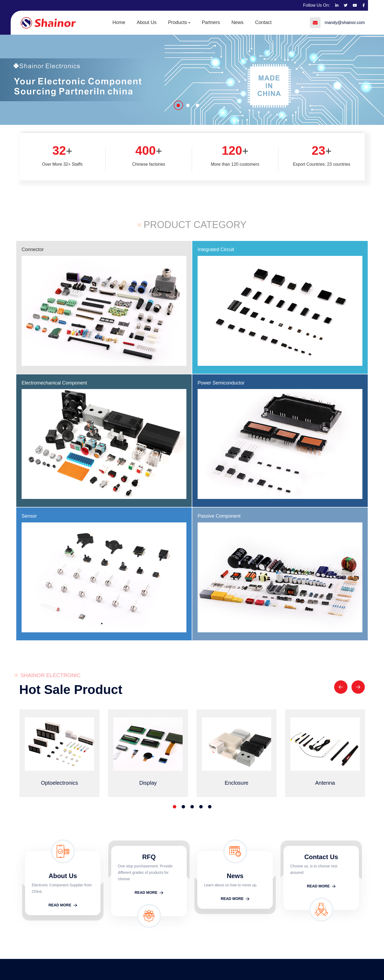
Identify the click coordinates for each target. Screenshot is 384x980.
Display (224, 901)
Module (224, 868)
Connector (33, 249)
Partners (210, 22)
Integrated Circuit (216, 249)
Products (178, 22)
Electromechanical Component (54, 383)
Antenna (225, 923)
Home (121, 22)
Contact (261, 22)
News (236, 22)
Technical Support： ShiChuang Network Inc (180, 966)
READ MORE (63, 713)
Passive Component (219, 324)
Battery (224, 933)
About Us (148, 22)
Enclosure (227, 912)
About (297, 879)
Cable (223, 879)
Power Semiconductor (309, 249)
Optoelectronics (232, 890)
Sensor (117, 383)
